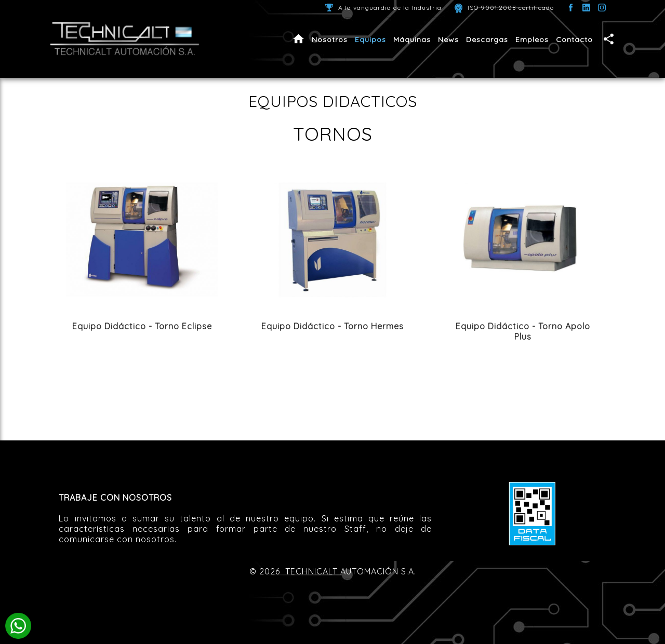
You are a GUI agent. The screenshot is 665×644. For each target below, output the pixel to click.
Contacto (574, 39)
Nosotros (330, 39)
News (448, 39)
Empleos (532, 39)
